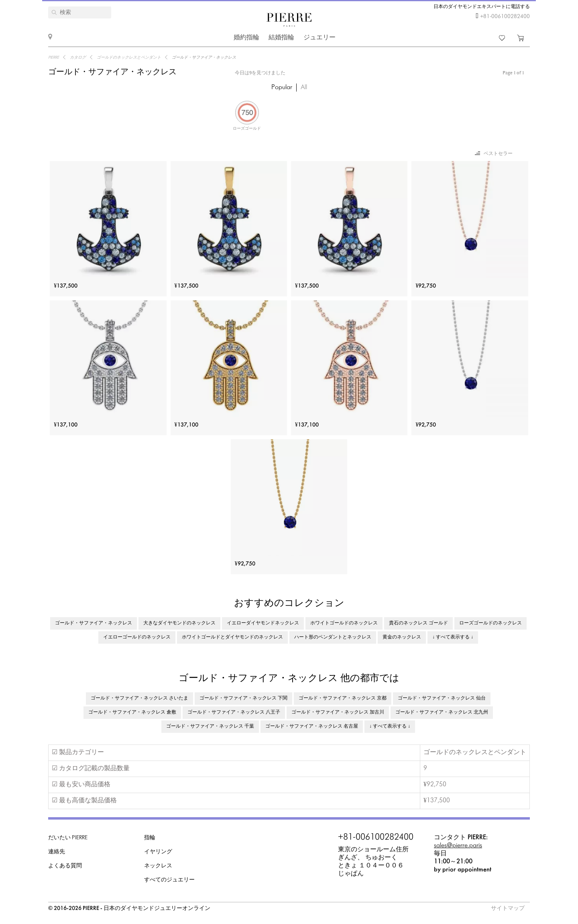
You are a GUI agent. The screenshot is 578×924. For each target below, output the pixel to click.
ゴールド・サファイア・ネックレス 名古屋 (312, 726)
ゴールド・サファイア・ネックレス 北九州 (442, 712)
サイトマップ (508, 909)
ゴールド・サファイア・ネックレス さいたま (139, 698)
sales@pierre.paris (458, 845)
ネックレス (158, 866)
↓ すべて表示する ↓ (453, 637)
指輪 (150, 838)
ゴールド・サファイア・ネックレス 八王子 (234, 712)
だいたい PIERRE (68, 838)
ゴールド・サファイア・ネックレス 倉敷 (132, 712)
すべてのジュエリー (169, 880)
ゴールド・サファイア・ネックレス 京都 (343, 698)
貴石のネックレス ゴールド (418, 623)
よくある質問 (65, 866)
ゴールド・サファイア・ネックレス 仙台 (442, 698)
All (304, 87)
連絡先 (57, 852)
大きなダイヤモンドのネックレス (179, 623)
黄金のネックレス (402, 637)
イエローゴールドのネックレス (137, 637)
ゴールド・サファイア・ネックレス (94, 623)
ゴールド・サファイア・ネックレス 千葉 (210, 726)
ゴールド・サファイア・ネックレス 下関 (243, 698)
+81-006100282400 (505, 17)
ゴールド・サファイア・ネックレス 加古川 (338, 712)
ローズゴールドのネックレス (490, 623)
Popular (282, 87)
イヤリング (158, 852)
